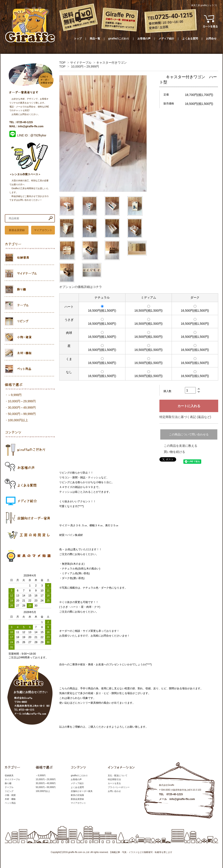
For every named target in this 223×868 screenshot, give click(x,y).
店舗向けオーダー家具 (82, 791)
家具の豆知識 (77, 795)
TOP (62, 63)
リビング (9, 791)
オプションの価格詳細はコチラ (81, 287)
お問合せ (211, 39)
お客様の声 (144, 39)
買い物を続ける (174, 452)
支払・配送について (118, 775)
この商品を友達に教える (181, 446)
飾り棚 (8, 783)
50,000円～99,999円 (22, 414)
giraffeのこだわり (119, 39)
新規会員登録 (17, 230)
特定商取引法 (114, 779)
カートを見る (114, 783)
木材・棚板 (10, 799)
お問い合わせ (114, 791)
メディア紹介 (166, 39)
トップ (78, 39)
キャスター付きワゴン (111, 63)
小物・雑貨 (10, 795)
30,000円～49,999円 (22, 408)
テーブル (9, 787)
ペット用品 (10, 803)
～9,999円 (15, 395)
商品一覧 (95, 39)
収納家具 (9, 775)
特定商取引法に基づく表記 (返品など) (185, 417)
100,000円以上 (18, 420)
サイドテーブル (81, 63)
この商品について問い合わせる (189, 434)
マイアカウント (43, 230)
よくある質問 (190, 39)
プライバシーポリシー (119, 787)
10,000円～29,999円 (85, 66)
